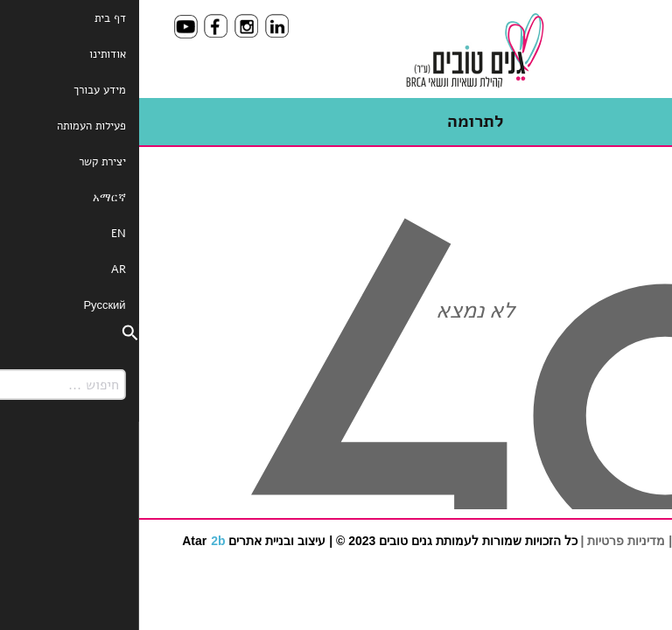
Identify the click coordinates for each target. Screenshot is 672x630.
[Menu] (615, 37)
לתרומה (336, 121)
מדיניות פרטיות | (484, 541)
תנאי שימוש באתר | (579, 541)
